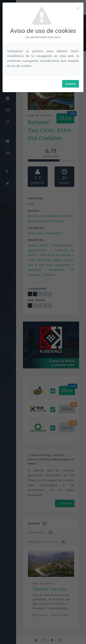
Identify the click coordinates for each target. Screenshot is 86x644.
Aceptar (71, 84)
